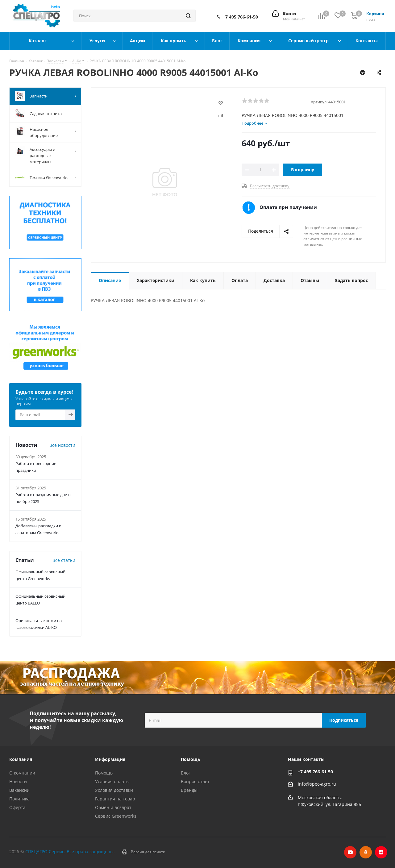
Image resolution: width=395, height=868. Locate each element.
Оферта (17, 807)
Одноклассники (366, 852)
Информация (110, 759)
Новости (18, 781)
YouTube (350, 852)
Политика (19, 799)
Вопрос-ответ (195, 781)
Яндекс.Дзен (381, 852)
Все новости (62, 445)
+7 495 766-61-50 (240, 17)
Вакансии (19, 790)
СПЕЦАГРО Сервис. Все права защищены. (70, 851)
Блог (186, 773)
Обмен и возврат (113, 807)
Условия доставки (114, 790)
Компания (21, 759)
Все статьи (64, 560)
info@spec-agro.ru (317, 784)
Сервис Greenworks (116, 816)
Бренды (189, 790)
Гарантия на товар (115, 799)
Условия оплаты (112, 781)
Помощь (104, 773)
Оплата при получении (288, 207)
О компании (22, 773)
